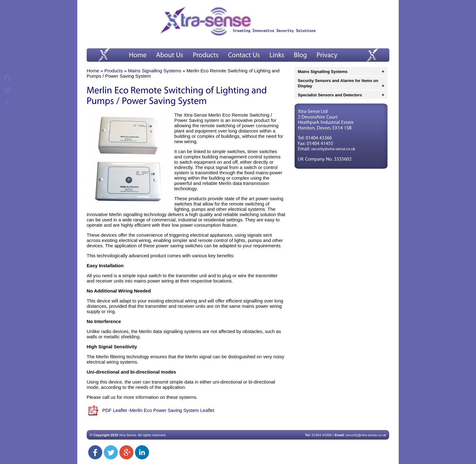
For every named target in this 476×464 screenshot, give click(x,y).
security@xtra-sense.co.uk (366, 435)
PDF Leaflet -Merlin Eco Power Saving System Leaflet (158, 410)
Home (93, 71)
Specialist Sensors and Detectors (330, 95)
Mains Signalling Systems (155, 71)
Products (114, 71)
